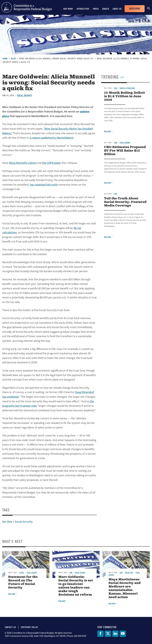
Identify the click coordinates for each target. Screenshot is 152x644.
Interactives (83, 9)
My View (7, 522)
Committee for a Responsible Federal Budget (27, 7)
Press (96, 9)
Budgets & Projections (127, 88)
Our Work (68, 9)
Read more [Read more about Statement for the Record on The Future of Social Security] (12, 594)
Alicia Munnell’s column (23, 163)
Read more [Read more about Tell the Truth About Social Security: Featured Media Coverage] (108, 237)
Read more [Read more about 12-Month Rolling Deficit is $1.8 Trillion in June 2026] (108, 131)
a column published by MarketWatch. (52, 138)
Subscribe (135, 9)
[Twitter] (108, 634)
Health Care (129, 573)
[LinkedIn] (115, 634)
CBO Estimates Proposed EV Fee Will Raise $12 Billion (125, 151)
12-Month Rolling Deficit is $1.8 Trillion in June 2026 (124, 96)
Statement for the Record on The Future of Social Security (23, 582)
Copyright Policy (29, 627)
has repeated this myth (44, 185)
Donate (106, 9)
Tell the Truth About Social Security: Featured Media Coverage (125, 202)
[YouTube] (123, 634)
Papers (22, 573)
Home (5, 59)
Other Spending (125, 143)
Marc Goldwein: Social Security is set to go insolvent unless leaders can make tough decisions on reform (76, 586)
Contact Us (10, 627)
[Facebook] (100, 634)
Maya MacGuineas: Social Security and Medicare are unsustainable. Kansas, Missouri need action (125, 588)
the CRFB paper (52, 163)
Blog (13, 59)
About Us (117, 9)
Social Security (25, 95)
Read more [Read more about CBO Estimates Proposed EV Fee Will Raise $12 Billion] (108, 183)
